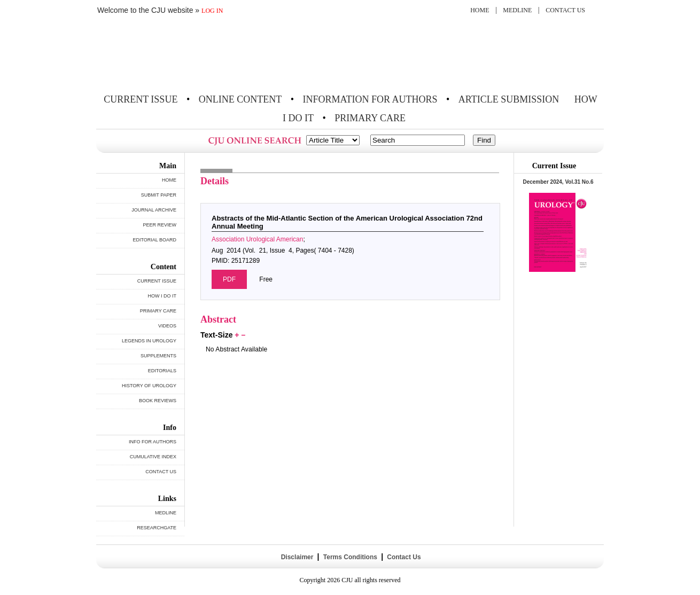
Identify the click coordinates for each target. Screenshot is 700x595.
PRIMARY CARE (370, 118)
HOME (480, 10)
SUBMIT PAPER (159, 195)
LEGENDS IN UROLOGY (149, 341)
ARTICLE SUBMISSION (509, 99)
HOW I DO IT (162, 296)
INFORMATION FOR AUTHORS (370, 99)
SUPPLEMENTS (158, 356)
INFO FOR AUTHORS (153, 442)
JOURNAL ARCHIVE (154, 210)
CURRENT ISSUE (141, 99)
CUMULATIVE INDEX (153, 457)
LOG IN (212, 11)
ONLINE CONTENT (240, 99)
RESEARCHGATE (157, 528)
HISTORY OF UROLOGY (149, 386)
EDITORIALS (162, 371)
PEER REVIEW (160, 225)
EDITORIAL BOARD (154, 240)
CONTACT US (565, 10)
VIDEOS (167, 326)
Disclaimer (297, 557)
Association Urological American (257, 239)
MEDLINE (517, 10)
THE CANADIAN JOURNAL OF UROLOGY (175, 55)
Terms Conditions (350, 557)
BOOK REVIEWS (158, 401)
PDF (229, 279)
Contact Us (403, 557)
